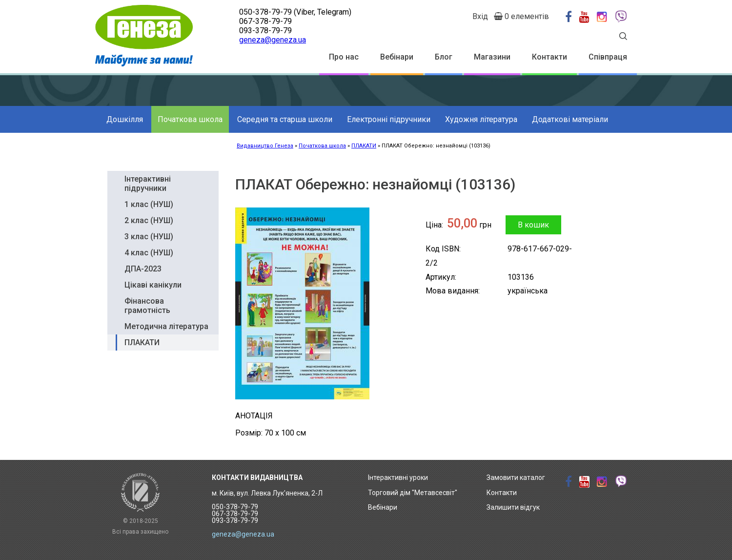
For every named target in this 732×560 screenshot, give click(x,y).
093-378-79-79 (265, 31)
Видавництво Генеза (265, 146)
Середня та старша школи (285, 119)
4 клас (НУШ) (149, 253)
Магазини (492, 57)
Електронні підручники (389, 119)
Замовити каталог (516, 477)
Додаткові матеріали (570, 119)
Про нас (344, 57)
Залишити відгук (513, 507)
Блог (444, 57)
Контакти (549, 57)
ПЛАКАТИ (364, 146)
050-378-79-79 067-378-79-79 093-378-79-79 (235, 514)
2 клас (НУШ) (149, 220)
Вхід (480, 16)
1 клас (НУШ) (149, 204)
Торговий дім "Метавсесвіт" (413, 493)
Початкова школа (190, 119)
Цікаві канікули (153, 285)
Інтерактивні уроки (398, 477)
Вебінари (397, 57)
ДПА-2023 (143, 269)
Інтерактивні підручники (148, 184)
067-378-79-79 (265, 21)
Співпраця (608, 57)
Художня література (481, 119)
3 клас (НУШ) (149, 237)
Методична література (166, 326)
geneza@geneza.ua (273, 40)
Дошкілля (125, 119)
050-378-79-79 (265, 12)
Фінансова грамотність (147, 306)
